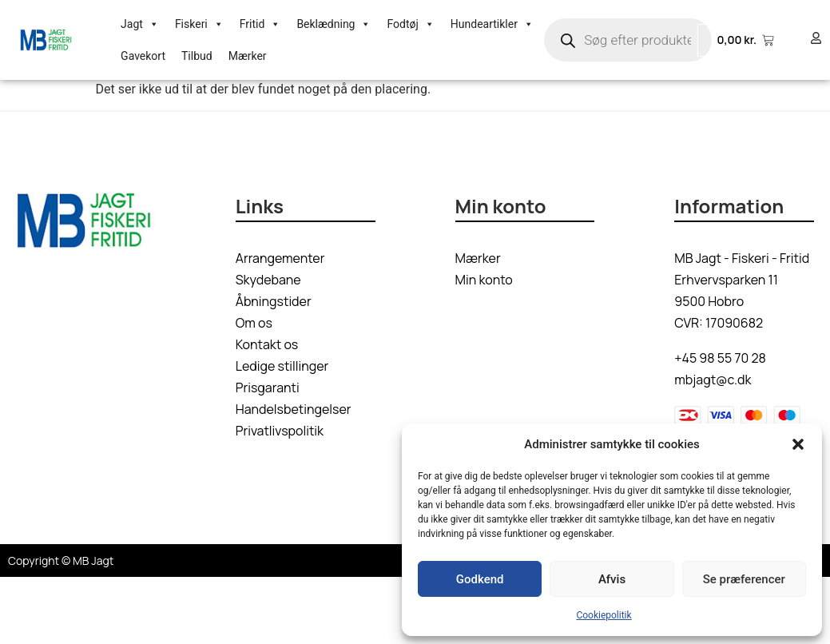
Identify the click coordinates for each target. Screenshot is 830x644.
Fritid (260, 24)
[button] (798, 444)
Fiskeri (199, 24)
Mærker (248, 56)
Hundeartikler (492, 24)
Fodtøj (410, 24)
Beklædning (334, 24)
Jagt (140, 24)
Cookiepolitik (604, 615)
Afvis (612, 579)
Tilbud (197, 56)
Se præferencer (744, 579)
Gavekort (143, 56)
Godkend (480, 579)
